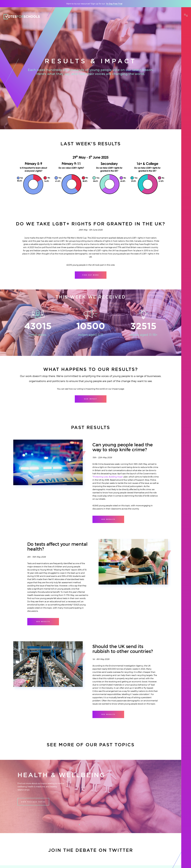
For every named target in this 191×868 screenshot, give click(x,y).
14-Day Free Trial (114, 4)
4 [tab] (88, 825)
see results (108, 519)
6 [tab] (95, 825)
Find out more (91, 275)
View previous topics (33, 802)
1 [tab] (76, 825)
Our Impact (91, 399)
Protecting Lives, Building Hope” (108, 477)
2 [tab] (80, 825)
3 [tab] (84, 825)
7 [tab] (99, 825)
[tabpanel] (91, 796)
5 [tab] (91, 825)
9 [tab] (107, 825)
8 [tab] (103, 825)
